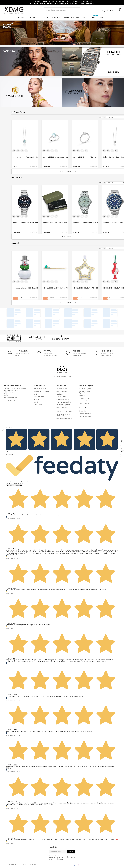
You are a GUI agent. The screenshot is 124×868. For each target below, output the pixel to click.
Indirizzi (37, 400)
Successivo (18, 485)
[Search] (78, 10)
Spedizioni (60, 394)
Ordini (36, 394)
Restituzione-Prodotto (64, 402)
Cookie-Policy (61, 397)
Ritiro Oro (82, 396)
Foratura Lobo (84, 404)
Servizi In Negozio (85, 389)
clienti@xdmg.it (12, 398)
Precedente (10, 485)
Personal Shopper (85, 414)
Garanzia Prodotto (63, 400)
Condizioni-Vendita (63, 392)
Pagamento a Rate (85, 416)
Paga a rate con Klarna (64, 412)
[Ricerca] (60, 10)
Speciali (15, 243)
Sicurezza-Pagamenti (64, 405)
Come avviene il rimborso (62, 408)
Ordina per (102, 117)
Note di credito (39, 397)
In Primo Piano (18, 112)
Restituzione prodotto (41, 392)
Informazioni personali (42, 389)
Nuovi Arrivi (17, 178)
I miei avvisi (38, 405)
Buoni (36, 402)
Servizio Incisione (85, 398)
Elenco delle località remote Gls (63, 415)
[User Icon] (108, 10)
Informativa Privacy (63, 389)
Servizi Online (84, 411)
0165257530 (11, 400)
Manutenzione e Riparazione (84, 392)
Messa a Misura (84, 401)
